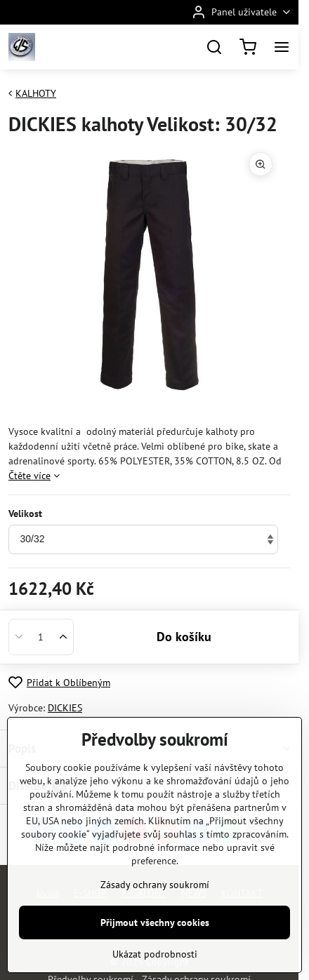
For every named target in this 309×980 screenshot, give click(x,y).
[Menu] (282, 47)
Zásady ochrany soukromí (155, 928)
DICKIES (65, 708)
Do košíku (184, 637)
